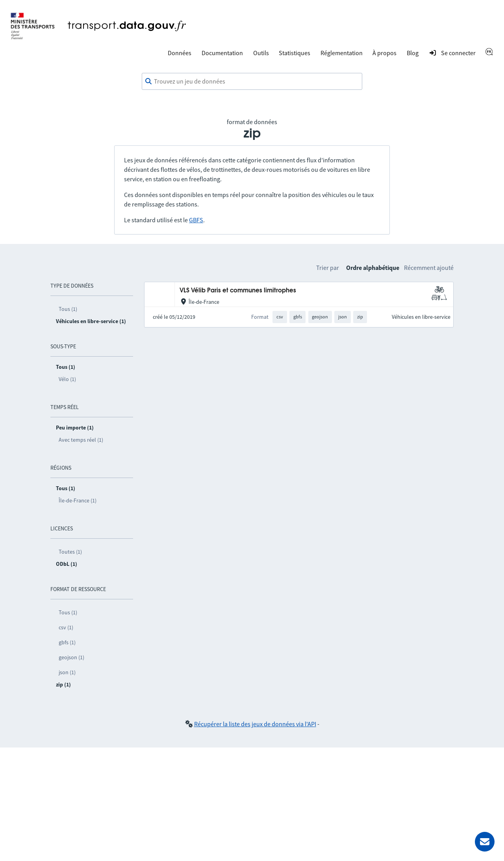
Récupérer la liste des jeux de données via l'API (255, 724)
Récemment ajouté (429, 268)
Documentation (222, 53)
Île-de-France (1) (78, 500)
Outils (261, 53)
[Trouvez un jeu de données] (252, 82)
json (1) (67, 672)
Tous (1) (68, 309)
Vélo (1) (67, 379)
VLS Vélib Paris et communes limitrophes (238, 291)
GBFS (196, 220)
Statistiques (295, 53)
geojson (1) (71, 657)
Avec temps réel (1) (81, 440)
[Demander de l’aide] (485, 842)
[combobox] (252, 82)
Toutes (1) (70, 552)
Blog (413, 53)
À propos (384, 53)
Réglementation (342, 53)
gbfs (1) (67, 642)
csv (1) (66, 627)
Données (180, 53)
